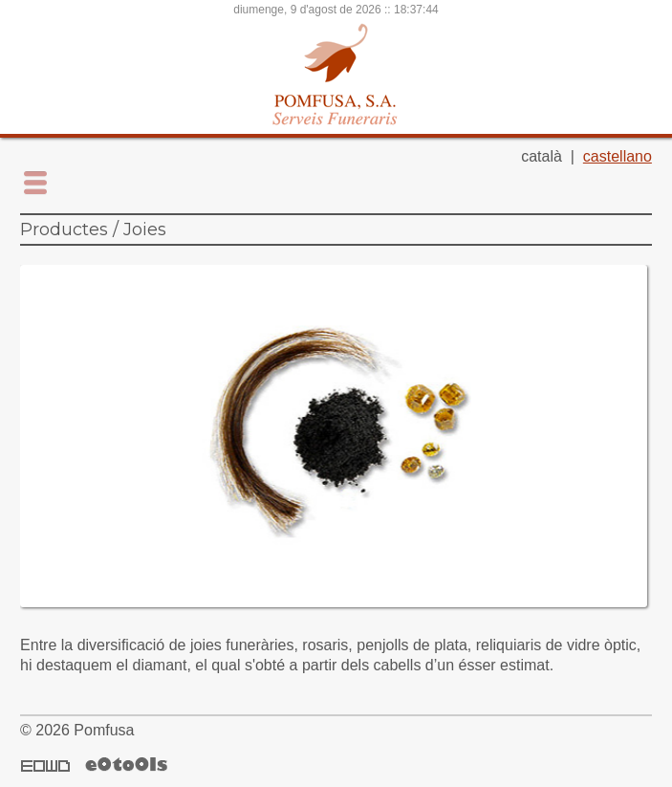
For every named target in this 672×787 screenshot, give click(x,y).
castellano (618, 156)
